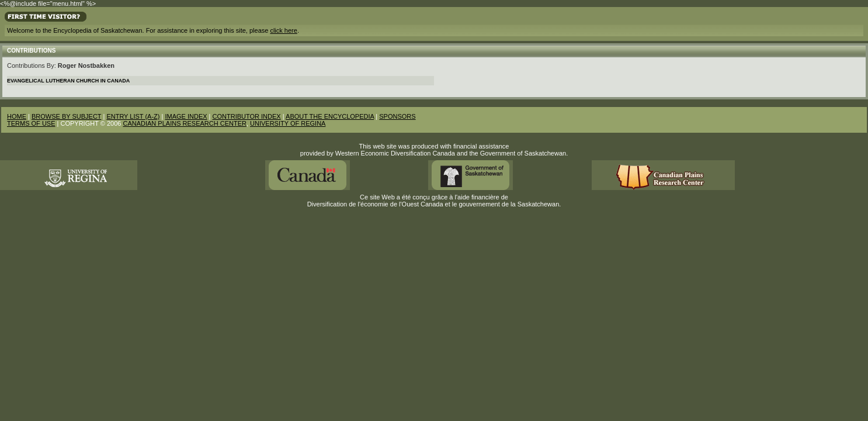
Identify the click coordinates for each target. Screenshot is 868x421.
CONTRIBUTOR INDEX (247, 116)
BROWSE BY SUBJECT (66, 116)
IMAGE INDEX (186, 116)
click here (283, 30)
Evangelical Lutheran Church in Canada (68, 81)
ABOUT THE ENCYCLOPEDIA (330, 116)
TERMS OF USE (31, 123)
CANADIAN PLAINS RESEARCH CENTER (185, 123)
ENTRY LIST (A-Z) (133, 116)
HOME (17, 116)
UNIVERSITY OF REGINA (288, 123)
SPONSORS (397, 116)
